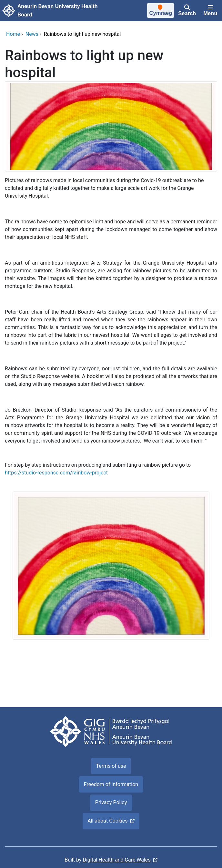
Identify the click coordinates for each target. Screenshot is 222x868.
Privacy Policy (111, 802)
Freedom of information (111, 784)
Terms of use (111, 766)
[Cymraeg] (161, 11)
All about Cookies (107, 821)
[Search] (187, 11)
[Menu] (210, 11)
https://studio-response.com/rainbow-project (56, 473)
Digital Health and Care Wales (116, 860)
